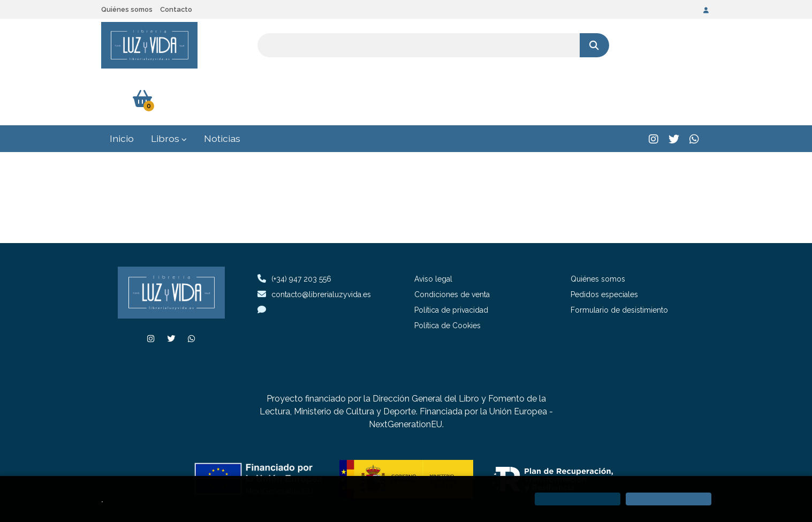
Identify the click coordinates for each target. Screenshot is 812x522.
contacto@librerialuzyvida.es (314, 241)
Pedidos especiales (604, 241)
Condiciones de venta (452, 241)
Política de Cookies (447, 273)
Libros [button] (169, 85)
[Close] (669, 499)
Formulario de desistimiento (619, 257)
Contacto (176, 9)
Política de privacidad (451, 257)
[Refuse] (578, 499)
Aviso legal (433, 226)
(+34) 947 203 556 (301, 226)
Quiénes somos (127, 9)
